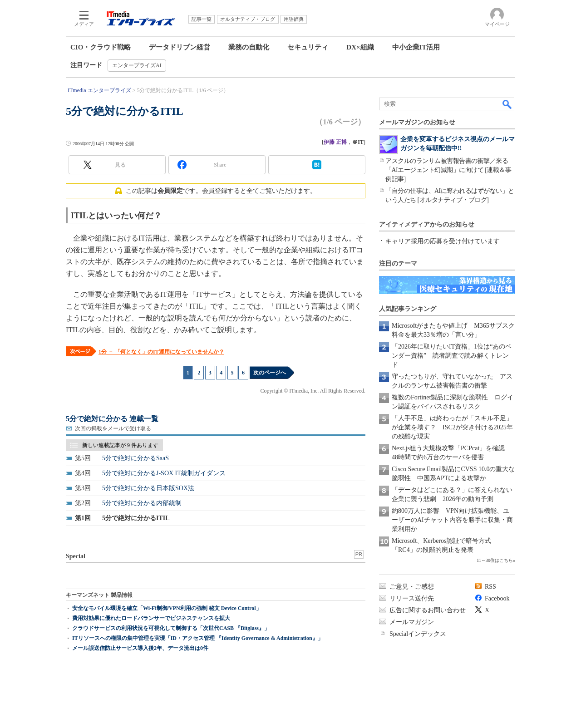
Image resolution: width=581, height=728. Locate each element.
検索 (507, 104)
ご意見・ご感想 (412, 587)
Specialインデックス (418, 634)
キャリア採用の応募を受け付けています (443, 241)
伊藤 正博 (335, 142)
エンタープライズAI (137, 65)
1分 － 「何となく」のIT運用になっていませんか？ (161, 352)
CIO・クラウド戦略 (101, 47)
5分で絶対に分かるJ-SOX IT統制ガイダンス (164, 473)
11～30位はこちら (495, 560)
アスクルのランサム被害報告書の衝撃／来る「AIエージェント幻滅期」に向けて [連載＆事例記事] (448, 170)
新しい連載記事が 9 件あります (120, 445)
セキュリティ (308, 47)
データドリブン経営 (180, 47)
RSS (490, 587)
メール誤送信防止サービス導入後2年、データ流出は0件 (140, 648)
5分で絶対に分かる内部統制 (142, 503)
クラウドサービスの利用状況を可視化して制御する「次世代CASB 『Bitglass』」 (171, 628)
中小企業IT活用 (416, 47)
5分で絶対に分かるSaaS (135, 458)
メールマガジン (412, 622)
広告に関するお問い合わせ (428, 610)
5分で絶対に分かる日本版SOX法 (148, 488)
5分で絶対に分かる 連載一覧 (112, 419)
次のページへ (270, 373)
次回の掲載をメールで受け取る (113, 428)
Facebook (497, 598)
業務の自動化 (249, 47)
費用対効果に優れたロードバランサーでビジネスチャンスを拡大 (151, 618)
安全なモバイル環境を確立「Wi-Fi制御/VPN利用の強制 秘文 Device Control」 (167, 608)
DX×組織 (360, 47)
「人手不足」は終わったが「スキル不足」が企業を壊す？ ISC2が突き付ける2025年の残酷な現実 (452, 427)
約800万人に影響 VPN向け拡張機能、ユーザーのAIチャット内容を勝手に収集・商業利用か (452, 520)
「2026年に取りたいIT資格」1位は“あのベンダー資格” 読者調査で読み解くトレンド (452, 356)
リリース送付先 (412, 598)
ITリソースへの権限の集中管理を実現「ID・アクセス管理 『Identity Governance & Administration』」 (198, 638)
